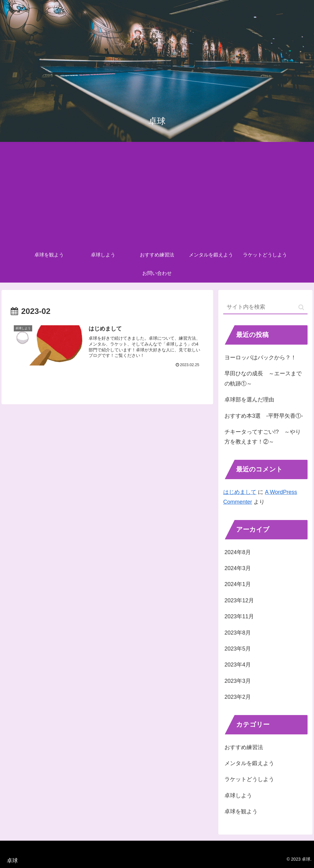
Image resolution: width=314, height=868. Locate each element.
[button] (301, 307)
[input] (265, 307)
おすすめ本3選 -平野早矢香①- (264, 416)
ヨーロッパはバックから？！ (260, 358)
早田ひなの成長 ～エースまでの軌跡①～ (263, 378)
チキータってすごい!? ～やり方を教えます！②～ (263, 437)
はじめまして (240, 492)
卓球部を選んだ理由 (249, 400)
